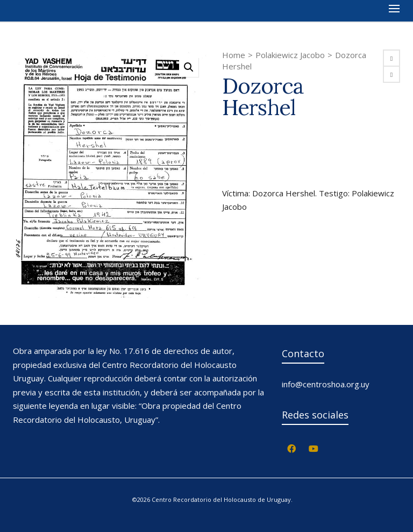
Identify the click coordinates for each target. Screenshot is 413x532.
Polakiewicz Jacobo (290, 55)
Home (234, 55)
